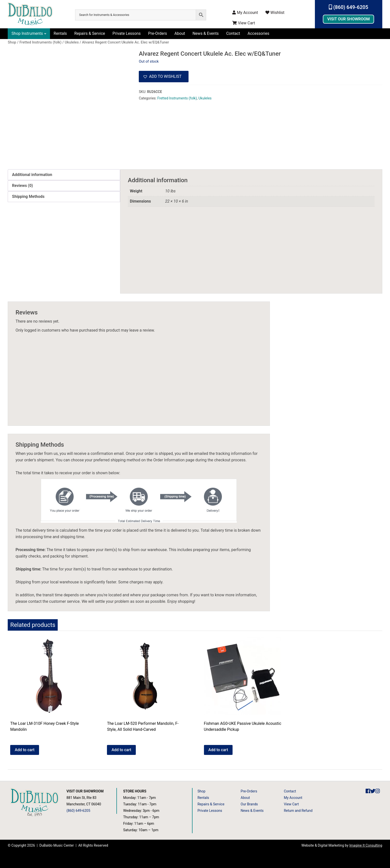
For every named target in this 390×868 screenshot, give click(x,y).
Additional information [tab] (32, 175)
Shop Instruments (27, 33)
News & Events (206, 33)
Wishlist (275, 13)
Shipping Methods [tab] (28, 196)
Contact (233, 33)
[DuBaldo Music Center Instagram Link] (378, 791)
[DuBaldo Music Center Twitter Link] (373, 791)
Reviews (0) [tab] (22, 186)
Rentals (60, 33)
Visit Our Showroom (349, 19)
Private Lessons (126, 33)
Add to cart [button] (24, 750)
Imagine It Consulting (366, 845)
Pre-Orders (158, 33)
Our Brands (249, 804)
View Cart (244, 23)
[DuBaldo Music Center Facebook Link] (368, 791)
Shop (201, 791)
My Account (245, 13)
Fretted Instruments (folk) (177, 98)
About (180, 33)
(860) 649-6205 (349, 7)
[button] (164, 77)
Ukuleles (205, 98)
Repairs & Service (90, 33)
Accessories (258, 33)
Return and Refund (298, 811)
